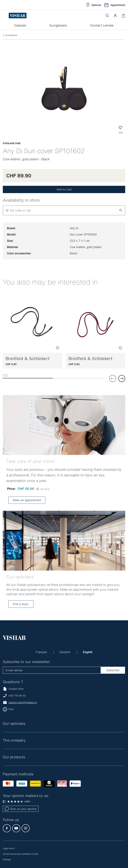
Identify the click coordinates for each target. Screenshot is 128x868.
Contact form (13, 689)
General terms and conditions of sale (21, 854)
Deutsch (65, 652)
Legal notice (9, 848)
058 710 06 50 (17, 696)
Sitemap (7, 860)
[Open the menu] (6, 16)
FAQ (11, 709)
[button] (115, 16)
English (88, 652)
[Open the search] (107, 16)
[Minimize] (123, 16)
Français (42, 652)
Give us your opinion (21, 809)
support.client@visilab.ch (23, 702)
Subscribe (113, 670)
